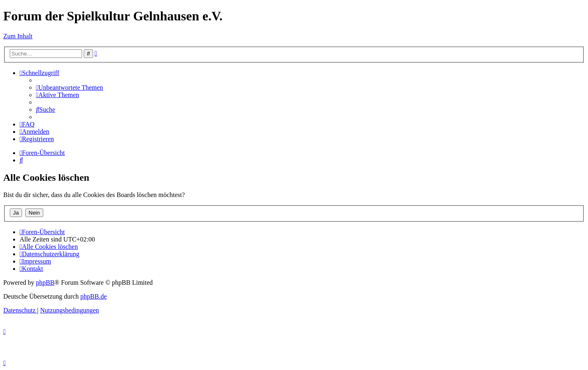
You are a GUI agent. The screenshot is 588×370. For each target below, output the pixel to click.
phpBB (45, 282)
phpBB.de (94, 296)
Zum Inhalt (18, 36)
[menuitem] (69, 88)
